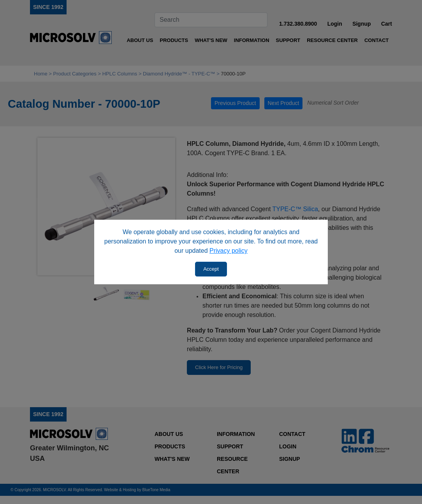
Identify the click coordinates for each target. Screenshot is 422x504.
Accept (211, 269)
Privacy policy (229, 251)
